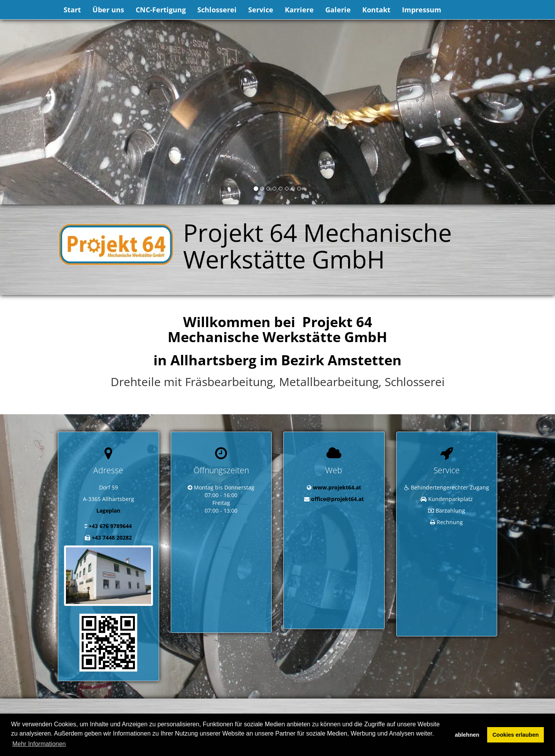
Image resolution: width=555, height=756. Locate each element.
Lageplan (108, 510)
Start (72, 10)
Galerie (338, 10)
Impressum (422, 10)
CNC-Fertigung (161, 10)
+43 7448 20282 (112, 537)
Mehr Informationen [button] (39, 744)
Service (261, 10)
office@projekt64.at (337, 499)
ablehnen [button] (467, 735)
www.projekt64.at (337, 487)
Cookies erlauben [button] (516, 735)
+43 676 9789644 (110, 526)
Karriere (299, 10)
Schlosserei (217, 10)
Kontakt (376, 10)
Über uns (108, 10)
